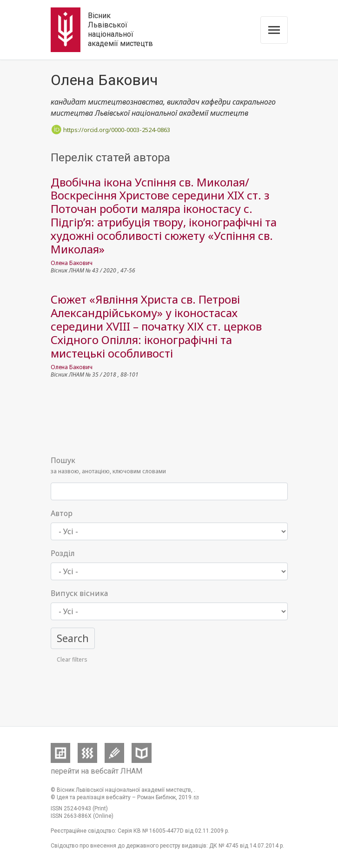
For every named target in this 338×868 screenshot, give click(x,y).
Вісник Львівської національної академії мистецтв (120, 30)
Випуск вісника (79, 593)
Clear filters (72, 659)
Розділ (63, 553)
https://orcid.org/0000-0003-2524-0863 (110, 130)
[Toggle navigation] (274, 30)
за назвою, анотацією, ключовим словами (108, 465)
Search (73, 638)
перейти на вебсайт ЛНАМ (96, 771)
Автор (62, 513)
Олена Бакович (72, 263)
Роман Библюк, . (168, 797)
